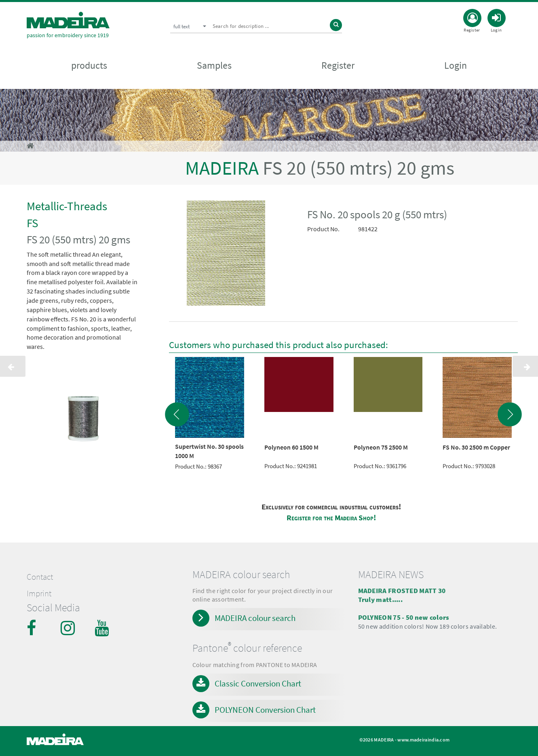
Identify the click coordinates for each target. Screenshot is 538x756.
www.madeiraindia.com (423, 740)
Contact (40, 577)
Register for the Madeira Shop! (331, 518)
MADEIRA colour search (255, 618)
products (89, 65)
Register (338, 65)
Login (456, 65)
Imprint (39, 593)
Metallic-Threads (67, 206)
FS (32, 223)
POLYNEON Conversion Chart (265, 710)
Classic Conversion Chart (258, 683)
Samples (214, 65)
